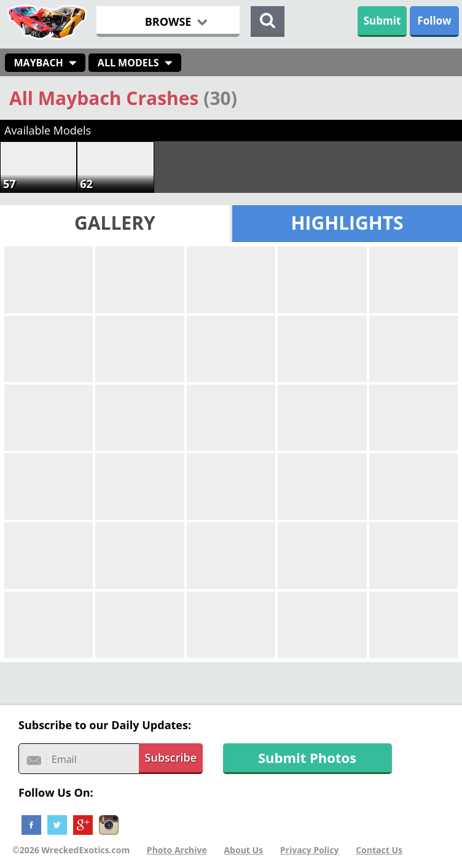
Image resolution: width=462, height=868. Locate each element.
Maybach (39, 63)
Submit (382, 21)
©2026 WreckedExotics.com (71, 850)
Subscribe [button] (171, 757)
